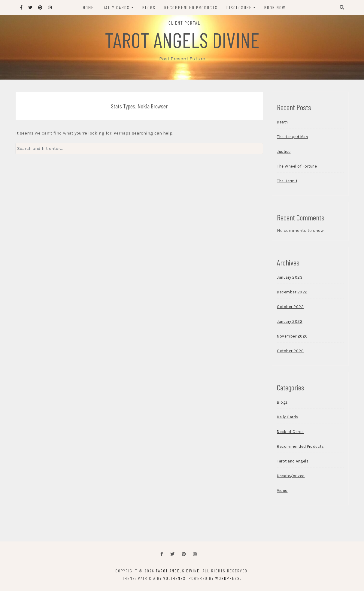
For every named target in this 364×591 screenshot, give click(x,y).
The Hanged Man (292, 137)
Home (88, 7)
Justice (284, 152)
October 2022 (290, 307)
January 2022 (290, 321)
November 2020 (292, 336)
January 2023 (290, 277)
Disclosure (239, 7)
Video (282, 491)
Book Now (275, 7)
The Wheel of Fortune (297, 166)
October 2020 (290, 351)
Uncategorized (291, 476)
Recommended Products (191, 7)
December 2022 (292, 292)
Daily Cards (116, 7)
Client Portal (184, 23)
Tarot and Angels (293, 461)
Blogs (149, 7)
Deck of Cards (290, 432)
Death (282, 122)
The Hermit (287, 181)
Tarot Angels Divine (182, 40)
